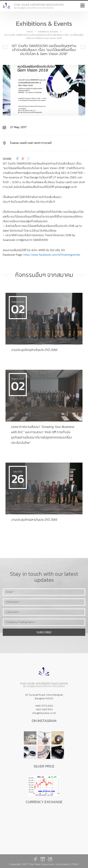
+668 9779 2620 (44, 706)
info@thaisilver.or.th (44, 713)
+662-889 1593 (44, 709)
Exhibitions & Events (48, 32)
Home (30, 32)
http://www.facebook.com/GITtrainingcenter (52, 255)
